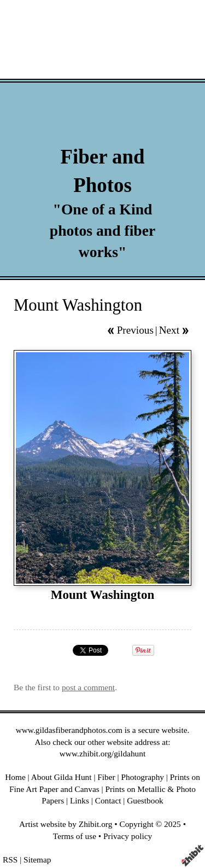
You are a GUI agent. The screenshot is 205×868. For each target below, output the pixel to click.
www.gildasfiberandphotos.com (69, 730)
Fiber (106, 777)
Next (169, 330)
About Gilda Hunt (61, 777)
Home (15, 777)
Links (80, 800)
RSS (10, 860)
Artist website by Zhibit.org (66, 824)
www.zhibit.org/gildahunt (102, 753)
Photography (143, 777)
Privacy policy (128, 836)
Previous (135, 330)
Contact (108, 800)
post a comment (88, 687)
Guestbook (145, 800)
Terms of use (75, 836)
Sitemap (37, 860)
